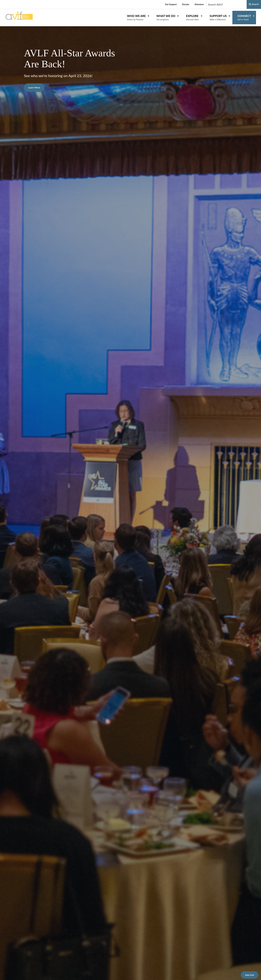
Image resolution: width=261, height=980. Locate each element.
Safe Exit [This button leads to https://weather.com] (250, 975)
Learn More (34, 87)
